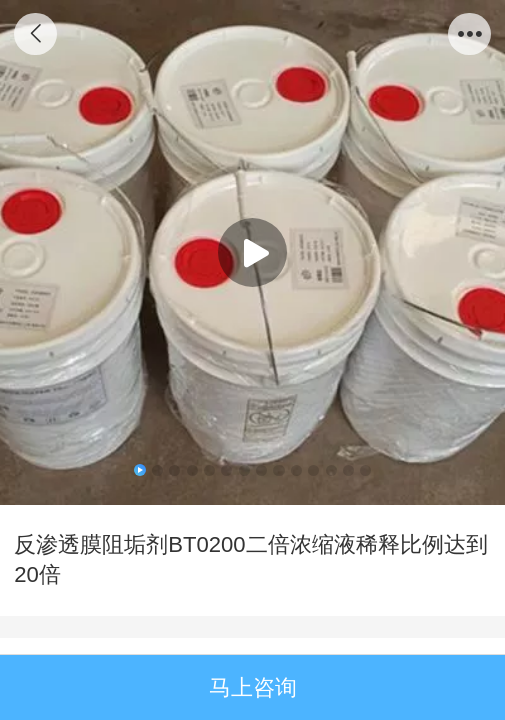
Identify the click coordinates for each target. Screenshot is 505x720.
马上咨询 (253, 687)
